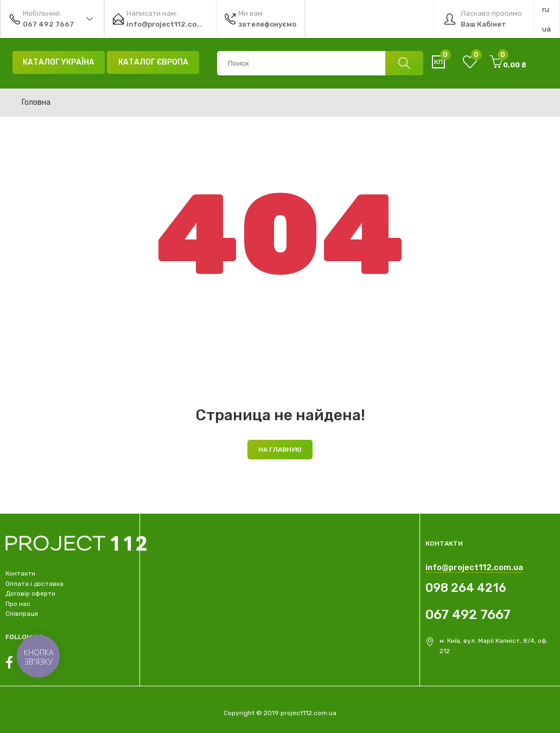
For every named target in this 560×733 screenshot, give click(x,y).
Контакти (20, 573)
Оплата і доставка (34, 584)
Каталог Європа (153, 62)
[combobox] (320, 63)
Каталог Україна (59, 62)
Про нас (18, 604)
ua (546, 29)
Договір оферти (30, 593)
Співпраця (22, 614)
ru (546, 10)
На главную (280, 450)
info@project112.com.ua (474, 567)
